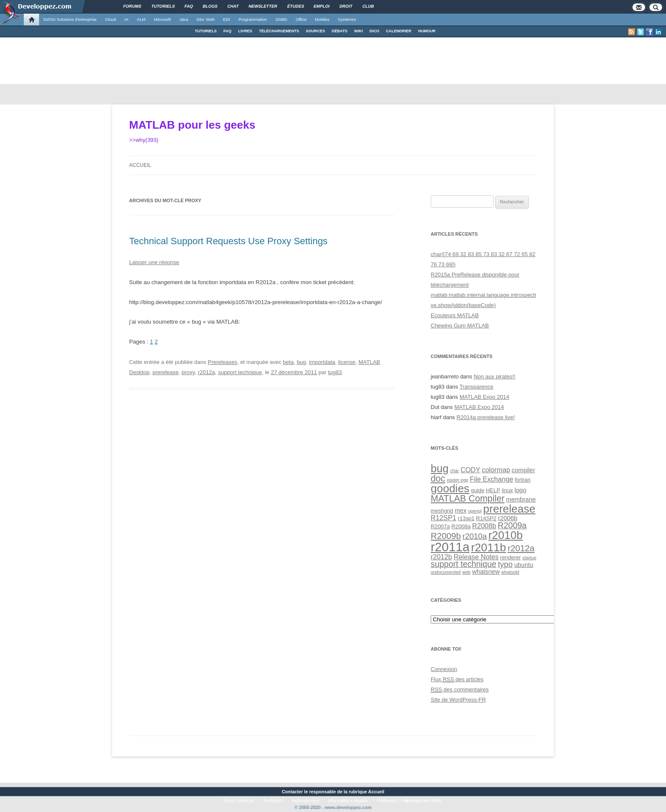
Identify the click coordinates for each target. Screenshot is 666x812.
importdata (322, 362)
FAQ (227, 31)
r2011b (488, 547)
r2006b (508, 518)
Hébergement (306, 801)
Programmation (253, 19)
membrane (521, 499)
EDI (226, 19)
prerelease (165, 372)
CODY (470, 470)
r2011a (450, 547)
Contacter (292, 792)
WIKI (358, 31)
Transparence (477, 387)
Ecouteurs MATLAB (455, 315)
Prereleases (222, 362)
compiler (523, 470)
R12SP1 (443, 518)
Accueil (140, 165)
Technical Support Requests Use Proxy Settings (228, 241)
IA (126, 19)
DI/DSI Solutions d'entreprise (70, 19)
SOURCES (315, 31)
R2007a (440, 526)
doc (438, 478)
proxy (188, 372)
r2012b (441, 557)
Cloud (110, 19)
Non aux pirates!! (494, 376)
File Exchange (491, 479)
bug (302, 362)
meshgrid (442, 511)
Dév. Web (206, 19)
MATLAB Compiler (468, 498)
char (455, 471)
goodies (450, 488)
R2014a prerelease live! (486, 417)
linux (507, 490)
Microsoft (163, 19)
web (466, 572)
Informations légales (348, 801)
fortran (523, 480)
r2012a (206, 372)
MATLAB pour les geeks (192, 125)
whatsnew (486, 572)
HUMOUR (427, 31)
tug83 (335, 372)
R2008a (461, 526)
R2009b (446, 536)
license (347, 362)
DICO (374, 31)
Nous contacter (240, 801)
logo (520, 490)
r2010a (475, 536)
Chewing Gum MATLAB (460, 326)
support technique (240, 372)
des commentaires (460, 689)
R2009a (512, 525)
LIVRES (245, 31)
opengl (475, 511)
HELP (493, 490)
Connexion (444, 669)
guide (478, 490)
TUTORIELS (206, 31)
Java (184, 19)
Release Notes (476, 557)
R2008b (484, 526)
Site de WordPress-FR (458, 700)
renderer (511, 557)
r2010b (506, 535)
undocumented (446, 572)
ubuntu (524, 565)
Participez (273, 801)
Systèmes (347, 19)
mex (461, 510)
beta (288, 362)
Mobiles (322, 19)
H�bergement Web (421, 801)
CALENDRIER (399, 31)
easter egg (457, 480)
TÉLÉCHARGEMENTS (279, 31)
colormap (496, 470)
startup (529, 558)
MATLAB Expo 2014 (484, 397)
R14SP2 (486, 518)
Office (301, 19)
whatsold (510, 572)
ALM (141, 19)
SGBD (281, 19)
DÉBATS (340, 31)
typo (505, 564)
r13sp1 (466, 518)
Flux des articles (457, 679)
